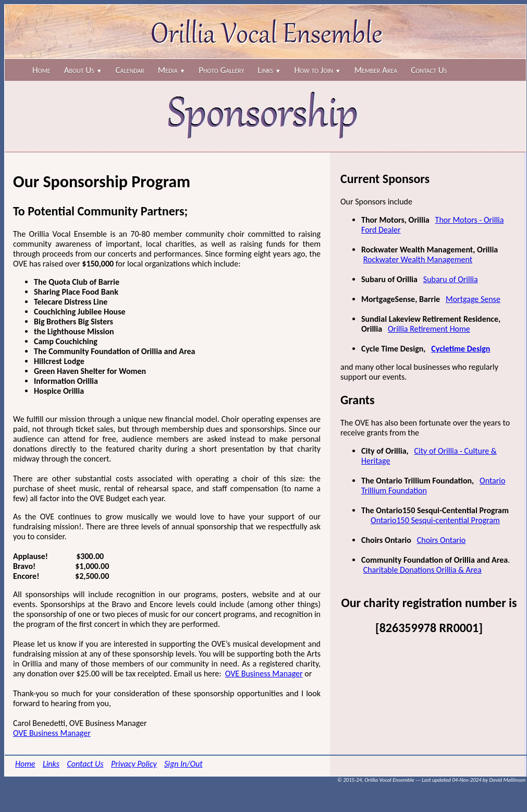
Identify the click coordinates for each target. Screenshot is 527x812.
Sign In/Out (183, 764)
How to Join (318, 70)
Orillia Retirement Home (429, 329)
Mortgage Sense (473, 299)
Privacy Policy (134, 764)
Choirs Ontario (442, 540)
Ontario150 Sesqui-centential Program (435, 520)
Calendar (130, 70)
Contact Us (429, 70)
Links (269, 70)
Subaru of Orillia (451, 279)
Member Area (376, 70)
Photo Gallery (221, 70)
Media (171, 70)
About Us (83, 70)
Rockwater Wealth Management (418, 259)
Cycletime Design (461, 349)
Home (41, 70)
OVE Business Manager (264, 674)
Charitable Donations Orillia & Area (422, 570)
